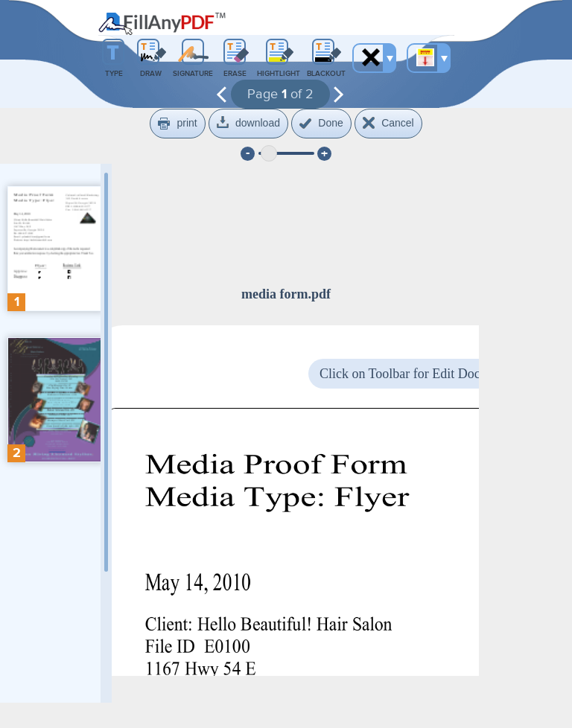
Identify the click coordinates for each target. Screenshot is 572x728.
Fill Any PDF (162, 24)
